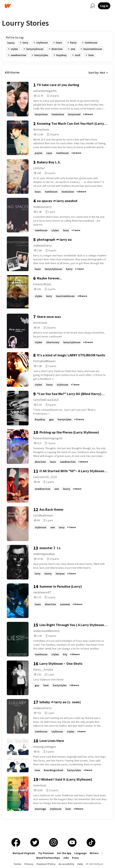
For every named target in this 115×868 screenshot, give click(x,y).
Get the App (64, 853)
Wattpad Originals (24, 853)
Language (81, 853)
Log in (104, 6)
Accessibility (66, 864)
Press (75, 858)
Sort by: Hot (98, 73)
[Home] (46, 6)
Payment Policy (46, 864)
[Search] (92, 6)
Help (80, 864)
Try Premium (46, 853)
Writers (94, 853)
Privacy (29, 864)
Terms (17, 864)
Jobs (66, 858)
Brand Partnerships (48, 858)
